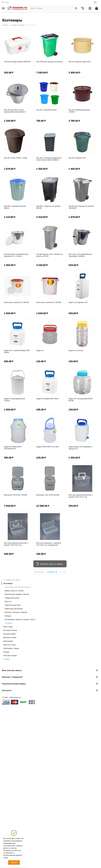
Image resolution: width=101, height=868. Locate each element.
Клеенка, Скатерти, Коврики (16, 612)
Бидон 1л (40, 350)
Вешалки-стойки (10, 637)
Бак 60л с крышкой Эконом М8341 (15, 207)
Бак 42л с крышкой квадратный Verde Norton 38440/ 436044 (49, 159)
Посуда (6, 652)
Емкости (8, 601)
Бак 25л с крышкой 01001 (47, 110)
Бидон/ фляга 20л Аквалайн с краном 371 (80, 448)
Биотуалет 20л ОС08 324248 (48, 495)
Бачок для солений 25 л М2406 (49, 302)
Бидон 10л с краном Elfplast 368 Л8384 (17, 351)
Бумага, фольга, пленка (14, 591)
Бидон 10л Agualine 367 (78, 302)
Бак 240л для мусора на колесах (49, 62)
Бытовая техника (10, 630)
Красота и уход (9, 645)
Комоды (8, 616)
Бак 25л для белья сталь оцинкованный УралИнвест (15, 111)
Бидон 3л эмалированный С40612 (14, 400)
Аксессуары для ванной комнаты (18, 587)
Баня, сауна (8, 627)
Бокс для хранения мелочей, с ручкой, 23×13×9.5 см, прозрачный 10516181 (16, 544)
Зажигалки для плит (13, 605)
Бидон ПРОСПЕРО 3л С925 (47, 447)
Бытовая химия (10, 634)
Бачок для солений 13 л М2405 (16, 302)
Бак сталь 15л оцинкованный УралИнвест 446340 (80, 255)
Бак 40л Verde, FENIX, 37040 (16, 158)
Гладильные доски (12, 598)
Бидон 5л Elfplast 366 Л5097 (48, 399)
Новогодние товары (11, 648)
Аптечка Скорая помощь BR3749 (17, 62)
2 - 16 (63, 572)
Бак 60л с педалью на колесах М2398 (48, 207)
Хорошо (14, 862)
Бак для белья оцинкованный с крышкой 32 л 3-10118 (16, 255)
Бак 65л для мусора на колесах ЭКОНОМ (81, 207)
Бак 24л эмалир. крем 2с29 (79, 62)
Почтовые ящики (10, 656)
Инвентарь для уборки (14, 609)
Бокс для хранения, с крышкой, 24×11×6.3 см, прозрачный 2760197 (49, 544)
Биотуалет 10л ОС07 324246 (15, 495)
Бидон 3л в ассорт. (76, 350)
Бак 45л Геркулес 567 (77, 158)
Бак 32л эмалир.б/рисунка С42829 (79, 111)
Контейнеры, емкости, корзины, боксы (20, 619)
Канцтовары (8, 641)
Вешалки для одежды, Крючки (17, 594)
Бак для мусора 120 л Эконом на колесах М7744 (50, 255)
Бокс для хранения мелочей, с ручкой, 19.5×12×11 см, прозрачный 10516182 (81, 496)
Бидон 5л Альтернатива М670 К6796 (81, 400)
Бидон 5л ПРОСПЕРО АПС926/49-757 (13, 448)
